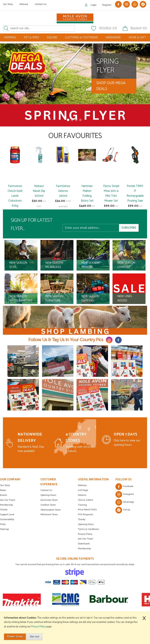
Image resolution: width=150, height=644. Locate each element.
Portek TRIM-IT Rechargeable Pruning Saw (135, 193)
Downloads (84, 544)
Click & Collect (85, 500)
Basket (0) (139, 28)
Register (107, 5)
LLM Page (83, 490)
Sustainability (7, 519)
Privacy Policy (85, 534)
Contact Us (41, 4)
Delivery (24, 4)
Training (82, 505)
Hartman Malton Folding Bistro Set (87, 193)
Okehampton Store (50, 510)
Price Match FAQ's (87, 510)
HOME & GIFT (137, 37)
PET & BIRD (31, 37)
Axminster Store (49, 500)
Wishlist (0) (108, 28)
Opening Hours (48, 495)
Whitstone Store (49, 515)
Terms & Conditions (88, 529)
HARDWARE (113, 37)
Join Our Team (8, 500)
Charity (4, 510)
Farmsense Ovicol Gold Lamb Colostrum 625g (15, 196)
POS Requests (86, 515)
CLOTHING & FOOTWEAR (81, 37)
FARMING (10, 37)
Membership (6, 505)
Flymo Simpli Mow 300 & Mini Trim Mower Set (111, 193)
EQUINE (52, 37)
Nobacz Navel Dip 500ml (39, 191)
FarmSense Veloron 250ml (63, 191)
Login (94, 5)
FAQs (3, 524)
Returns (82, 495)
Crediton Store (48, 505)
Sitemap (4, 529)
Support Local (7, 515)
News (3, 490)
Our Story (8, 4)
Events (4, 495)
